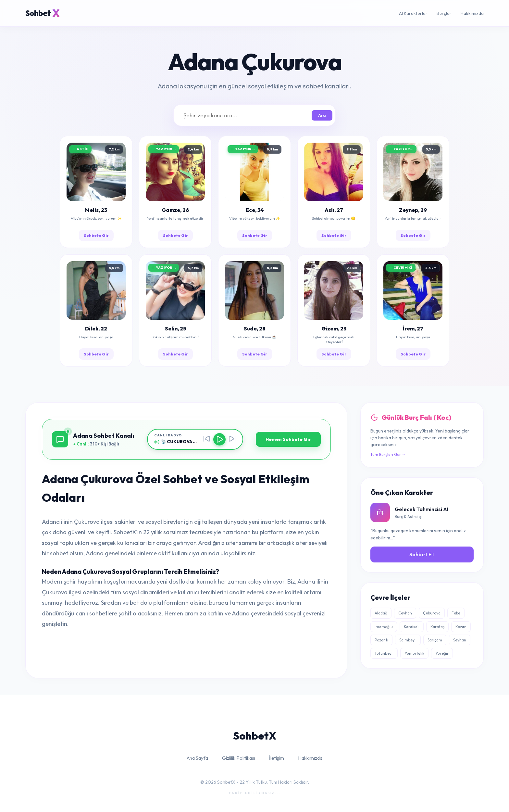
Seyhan (460, 640)
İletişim (277, 758)
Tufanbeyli (384, 653)
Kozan (461, 627)
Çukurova (432, 613)
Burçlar (444, 13)
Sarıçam (435, 640)
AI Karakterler (413, 13)
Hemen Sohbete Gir (288, 439)
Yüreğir (442, 653)
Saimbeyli (408, 640)
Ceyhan (405, 613)
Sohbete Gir (96, 235)
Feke (456, 613)
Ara (322, 115)
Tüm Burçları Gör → (388, 454)
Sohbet (42, 13)
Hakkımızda (472, 13)
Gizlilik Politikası (239, 758)
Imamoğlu (384, 627)
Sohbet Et (422, 554)
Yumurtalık (414, 653)
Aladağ (381, 613)
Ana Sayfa (197, 758)
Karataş (437, 627)
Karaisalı (412, 627)
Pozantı (381, 640)
